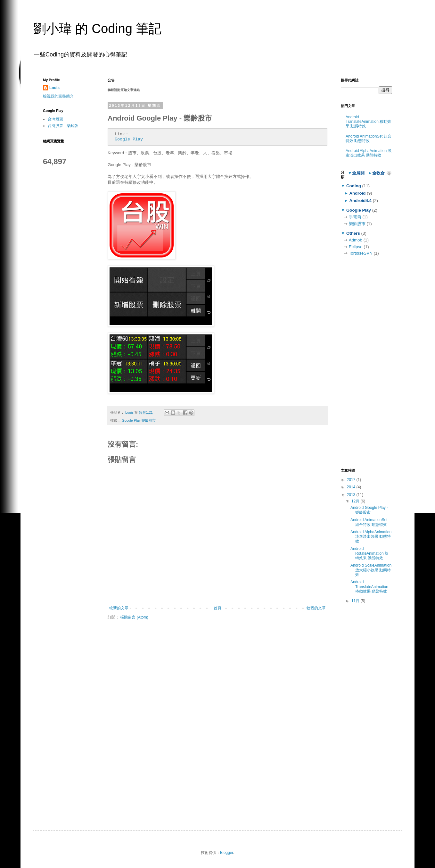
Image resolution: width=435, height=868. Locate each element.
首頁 (218, 608)
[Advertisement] (366, 362)
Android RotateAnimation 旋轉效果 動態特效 (369, 553)
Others (353, 233)
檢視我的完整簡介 (58, 96)
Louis (54, 88)
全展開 (358, 173)
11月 (356, 601)
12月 (356, 501)
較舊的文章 (316, 608)
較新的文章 (119, 608)
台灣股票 (55, 119)
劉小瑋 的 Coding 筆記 (97, 29)
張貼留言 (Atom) (134, 617)
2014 (352, 487)
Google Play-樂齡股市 (139, 420)
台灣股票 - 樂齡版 (63, 126)
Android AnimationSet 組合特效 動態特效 (369, 139)
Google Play (129, 139)
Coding (353, 186)
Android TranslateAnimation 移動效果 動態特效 (368, 122)
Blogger (227, 853)
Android (357, 193)
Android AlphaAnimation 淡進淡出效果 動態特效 (369, 153)
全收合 (378, 173)
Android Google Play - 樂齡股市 (369, 510)
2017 (352, 480)
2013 (352, 495)
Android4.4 (361, 201)
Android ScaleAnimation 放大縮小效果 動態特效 (371, 570)
